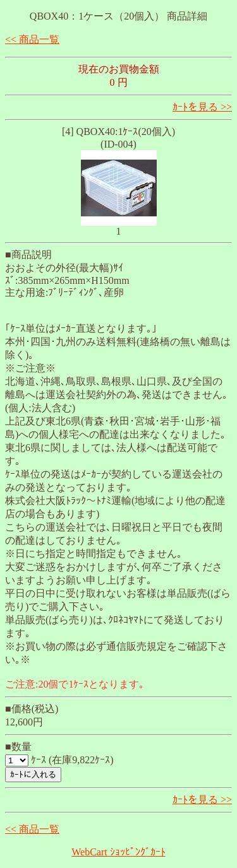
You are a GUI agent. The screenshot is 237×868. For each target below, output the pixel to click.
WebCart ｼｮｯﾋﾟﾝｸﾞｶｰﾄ (118, 852)
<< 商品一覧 (32, 39)
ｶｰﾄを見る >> (202, 107)
